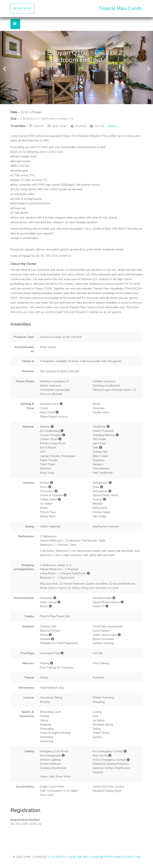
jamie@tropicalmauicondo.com (117, 857)
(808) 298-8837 (79, 857)
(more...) (113, 126)
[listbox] (76, 68)
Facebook (58, 857)
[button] (4, 68)
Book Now (22, 8)
